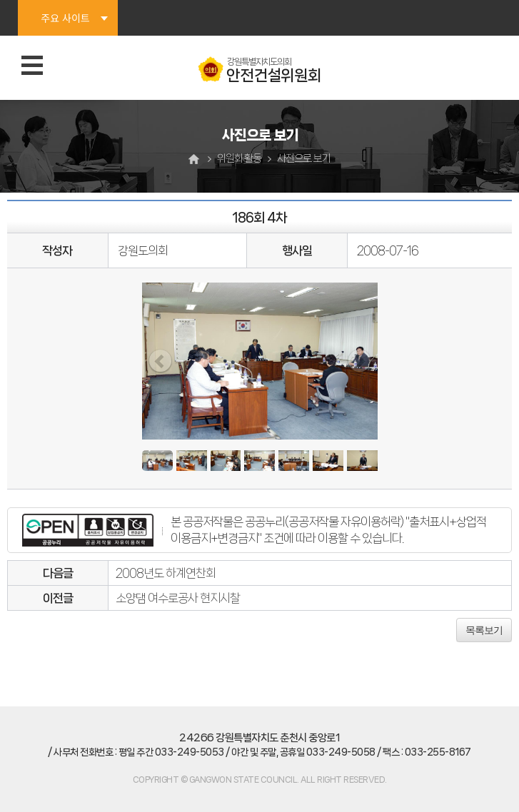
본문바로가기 (0, 0)
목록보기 (484, 630)
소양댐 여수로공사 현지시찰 (178, 598)
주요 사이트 (65, 18)
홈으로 (196, 159)
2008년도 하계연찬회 (166, 573)
